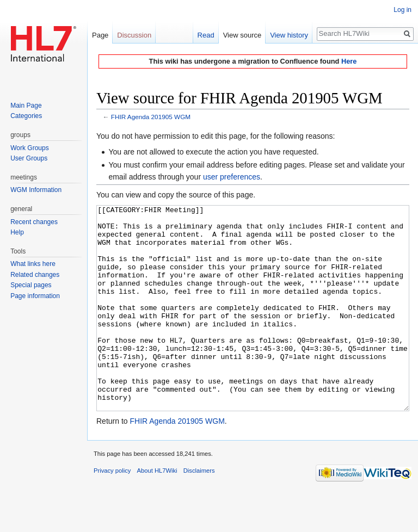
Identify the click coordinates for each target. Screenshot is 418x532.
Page (100, 35)
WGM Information (36, 190)
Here (349, 61)
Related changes (35, 275)
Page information (35, 296)
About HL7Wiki (157, 511)
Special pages (31, 285)
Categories (26, 116)
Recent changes (34, 222)
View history (289, 35)
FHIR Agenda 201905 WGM (151, 117)
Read (206, 35)
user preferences (232, 177)
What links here (33, 264)
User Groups (29, 158)
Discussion (134, 35)
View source (242, 35)
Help (17, 232)
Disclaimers (199, 511)
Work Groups (29, 148)
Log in (402, 10)
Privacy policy (112, 511)
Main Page (26, 106)
